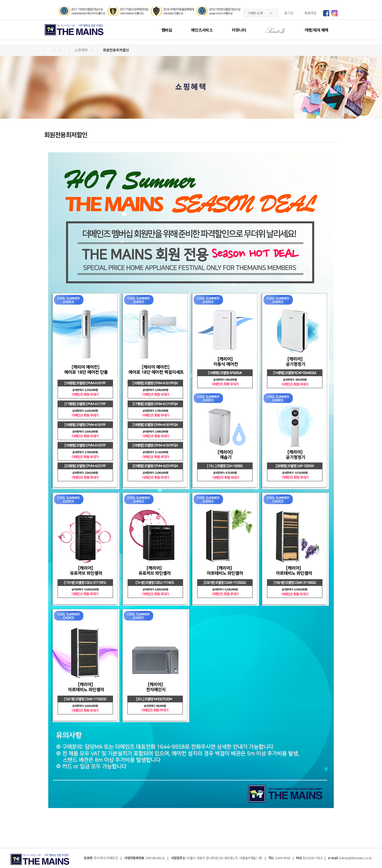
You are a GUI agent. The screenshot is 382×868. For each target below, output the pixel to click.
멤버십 (167, 30)
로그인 (289, 13)
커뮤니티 (239, 30)
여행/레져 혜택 (317, 30)
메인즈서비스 (202, 30)
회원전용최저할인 (116, 50)
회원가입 (310, 13)
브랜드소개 (260, 13)
